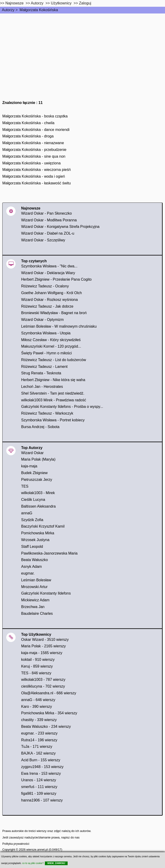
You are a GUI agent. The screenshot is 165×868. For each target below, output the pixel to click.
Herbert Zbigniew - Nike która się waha (53, 380)
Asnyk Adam (31, 567)
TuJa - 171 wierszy (37, 747)
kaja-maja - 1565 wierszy (42, 653)
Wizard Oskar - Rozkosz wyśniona (49, 300)
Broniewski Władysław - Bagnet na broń (54, 313)
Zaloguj (85, 3)
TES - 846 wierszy (36, 673)
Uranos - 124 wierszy (39, 780)
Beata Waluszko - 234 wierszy (46, 727)
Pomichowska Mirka (38, 533)
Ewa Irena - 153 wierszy (41, 773)
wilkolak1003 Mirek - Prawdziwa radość (54, 400)
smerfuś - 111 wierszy (39, 787)
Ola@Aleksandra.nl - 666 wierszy (49, 693)
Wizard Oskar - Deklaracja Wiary (48, 273)
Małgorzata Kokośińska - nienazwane (33, 143)
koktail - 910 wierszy (38, 660)
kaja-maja (29, 466)
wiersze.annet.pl (37, 850)
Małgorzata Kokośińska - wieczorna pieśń (36, 170)
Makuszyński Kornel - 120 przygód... (51, 346)
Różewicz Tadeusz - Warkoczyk (47, 413)
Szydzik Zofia (32, 520)
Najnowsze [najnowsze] (14, 3)
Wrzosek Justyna (35, 540)
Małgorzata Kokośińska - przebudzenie (34, 150)
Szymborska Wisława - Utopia (46, 333)
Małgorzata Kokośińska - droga (28, 136)
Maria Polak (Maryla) (38, 459)
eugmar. (28, 573)
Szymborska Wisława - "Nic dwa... (49, 266)
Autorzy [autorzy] (37, 3)
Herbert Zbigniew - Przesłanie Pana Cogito (56, 279)
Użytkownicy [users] (61, 3)
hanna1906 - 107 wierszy (42, 800)
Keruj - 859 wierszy (37, 666)
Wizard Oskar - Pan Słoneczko (46, 213)
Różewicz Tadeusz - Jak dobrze (47, 306)
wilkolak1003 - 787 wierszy (43, 680)
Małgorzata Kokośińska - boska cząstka (35, 116)
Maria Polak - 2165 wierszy (43, 646)
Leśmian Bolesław (36, 580)
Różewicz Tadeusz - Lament (44, 367)
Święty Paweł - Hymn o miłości (46, 353)
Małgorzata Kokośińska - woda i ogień (34, 176)
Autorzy (8, 10)
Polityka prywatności (16, 844)
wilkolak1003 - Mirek (38, 493)
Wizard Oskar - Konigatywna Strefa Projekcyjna (60, 227)
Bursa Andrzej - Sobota (40, 427)
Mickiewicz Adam (35, 600)
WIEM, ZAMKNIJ (56, 863)
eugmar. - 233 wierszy (39, 733)
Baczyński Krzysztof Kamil (43, 526)
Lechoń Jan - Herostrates (42, 387)
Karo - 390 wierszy (37, 707)
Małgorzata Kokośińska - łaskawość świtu (36, 183)
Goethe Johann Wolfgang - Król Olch (51, 293)
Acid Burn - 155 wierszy (41, 760)
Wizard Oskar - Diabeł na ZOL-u (48, 233)
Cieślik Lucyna (33, 500)
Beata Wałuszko (35, 560)
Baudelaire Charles (37, 614)
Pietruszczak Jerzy (37, 480)
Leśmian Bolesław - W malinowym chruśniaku (59, 326)
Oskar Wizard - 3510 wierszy (45, 640)
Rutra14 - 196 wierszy (39, 740)
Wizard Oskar (32, 453)
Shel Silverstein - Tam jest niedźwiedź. (53, 393)
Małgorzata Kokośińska (39, 10)
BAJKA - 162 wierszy (38, 753)
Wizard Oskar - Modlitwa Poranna (49, 220)
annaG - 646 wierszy (38, 700)
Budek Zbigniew (34, 473)
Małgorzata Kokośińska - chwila (28, 123)
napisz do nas (70, 837)
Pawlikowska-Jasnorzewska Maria (49, 553)
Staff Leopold (32, 547)
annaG (27, 513)
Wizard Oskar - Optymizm (42, 320)
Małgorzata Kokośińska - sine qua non (34, 156)
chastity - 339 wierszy (39, 720)
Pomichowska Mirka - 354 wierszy (49, 713)
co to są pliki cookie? (33, 863)
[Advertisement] (82, 48)
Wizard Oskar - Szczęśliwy (43, 240)
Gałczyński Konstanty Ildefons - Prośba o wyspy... (62, 407)
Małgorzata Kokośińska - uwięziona (31, 163)
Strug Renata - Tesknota (41, 373)
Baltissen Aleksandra (38, 506)
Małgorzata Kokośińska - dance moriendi (36, 130)
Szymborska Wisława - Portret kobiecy (53, 420)
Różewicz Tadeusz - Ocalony (45, 286)
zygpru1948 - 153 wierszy (42, 767)
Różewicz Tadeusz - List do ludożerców (54, 360)
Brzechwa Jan (33, 607)
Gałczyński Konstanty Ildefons (46, 593)
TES (25, 486)
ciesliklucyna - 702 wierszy (43, 686)
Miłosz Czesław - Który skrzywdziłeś (51, 340)
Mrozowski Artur (34, 587)
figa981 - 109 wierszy (39, 793)
